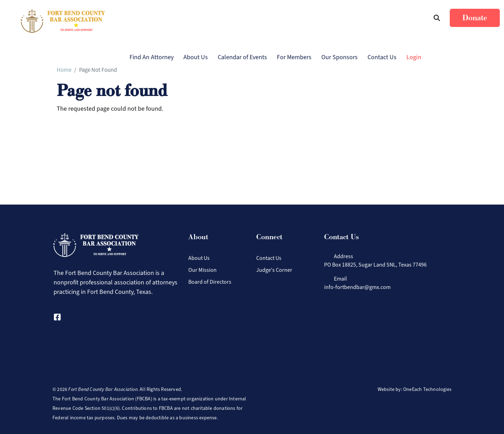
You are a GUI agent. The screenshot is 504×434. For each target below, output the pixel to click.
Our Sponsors (339, 57)
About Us (196, 57)
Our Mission (202, 270)
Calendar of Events (242, 57)
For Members (294, 57)
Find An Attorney (152, 57)
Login (414, 57)
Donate (475, 18)
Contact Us (382, 57)
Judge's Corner (274, 270)
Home (64, 70)
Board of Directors (210, 282)
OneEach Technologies (427, 389)
